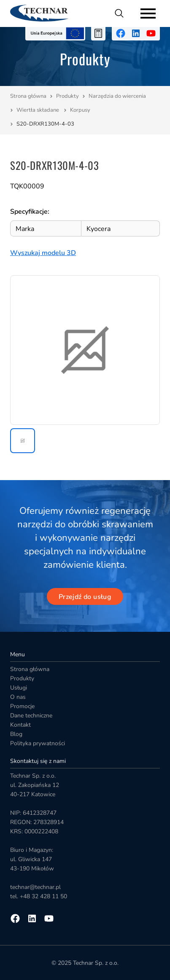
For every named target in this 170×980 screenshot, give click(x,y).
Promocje (22, 706)
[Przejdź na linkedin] (136, 33)
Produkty (67, 96)
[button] (23, 441)
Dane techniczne (31, 716)
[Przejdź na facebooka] (121, 33)
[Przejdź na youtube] (151, 33)
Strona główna (28, 96)
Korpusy (81, 110)
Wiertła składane (38, 110)
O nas (18, 697)
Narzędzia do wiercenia (118, 96)
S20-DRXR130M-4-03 (45, 124)
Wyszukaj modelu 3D (43, 253)
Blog (16, 734)
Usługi (19, 688)
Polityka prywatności (38, 743)
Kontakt (20, 725)
